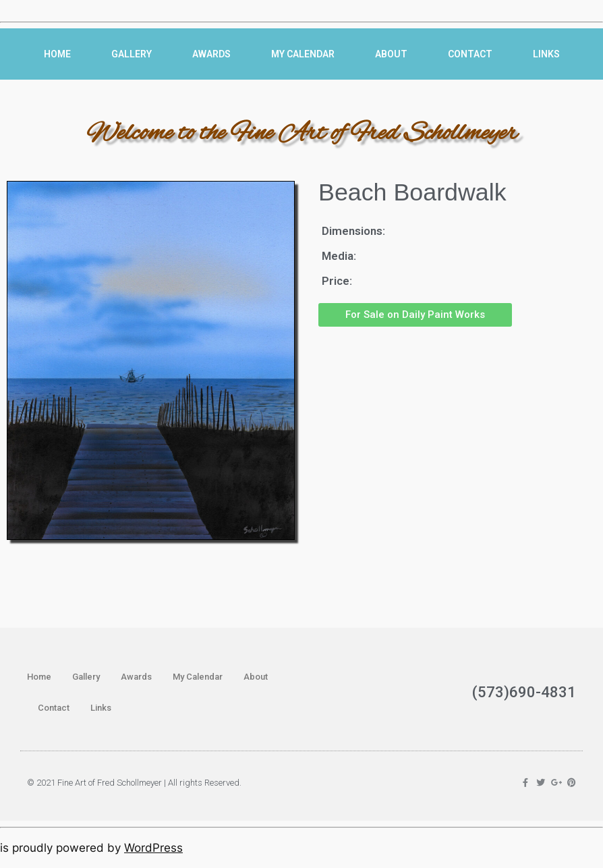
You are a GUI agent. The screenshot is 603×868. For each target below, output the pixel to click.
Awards (211, 54)
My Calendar (303, 54)
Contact (470, 54)
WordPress (153, 848)
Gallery (132, 54)
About (391, 54)
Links (546, 54)
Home (57, 54)
